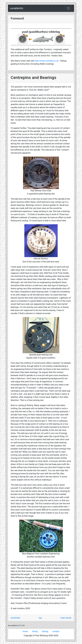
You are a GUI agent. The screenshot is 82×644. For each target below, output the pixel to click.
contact (56, 631)
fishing (45, 631)
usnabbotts (17, 8)
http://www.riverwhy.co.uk (47, 61)
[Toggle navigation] (68, 8)
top (40, 618)
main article (66, 618)
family (35, 631)
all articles (15, 618)
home (25, 631)
